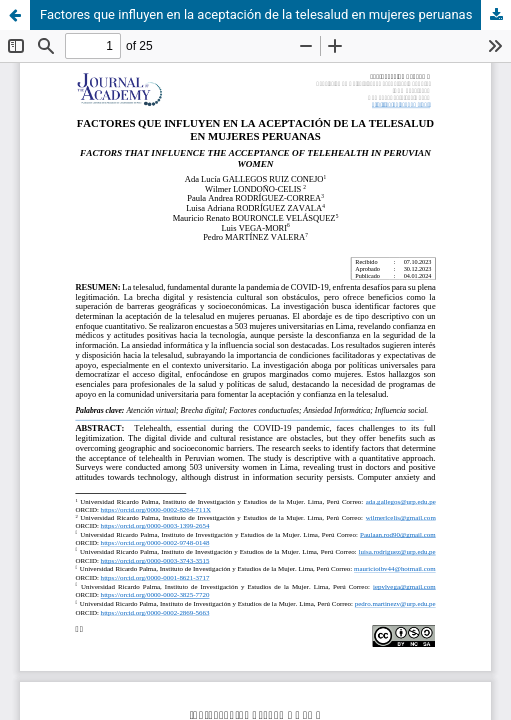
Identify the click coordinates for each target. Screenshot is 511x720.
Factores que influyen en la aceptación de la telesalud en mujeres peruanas (256, 14)
